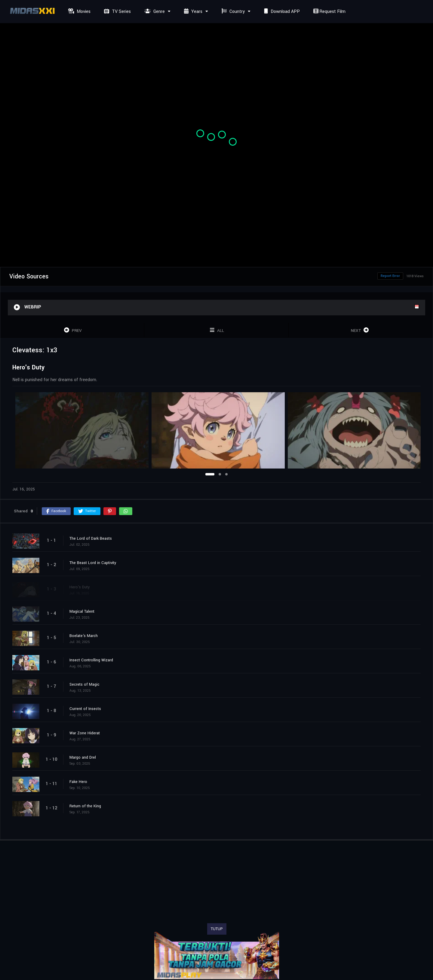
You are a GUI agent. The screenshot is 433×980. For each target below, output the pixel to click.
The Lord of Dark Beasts (91, 539)
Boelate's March (84, 636)
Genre (154, 12)
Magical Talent (82, 611)
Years (192, 12)
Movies (79, 12)
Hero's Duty (80, 587)
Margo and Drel (83, 757)
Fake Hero (78, 782)
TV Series (117, 12)
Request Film (329, 12)
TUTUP (217, 929)
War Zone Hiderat (85, 733)
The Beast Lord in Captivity (93, 563)
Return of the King (85, 806)
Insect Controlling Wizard (91, 660)
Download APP (281, 12)
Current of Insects (85, 709)
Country (232, 12)
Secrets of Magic (84, 684)
